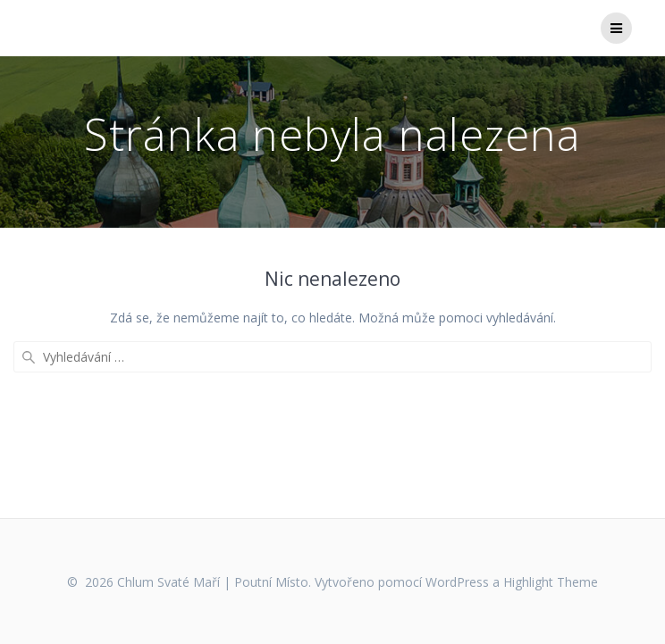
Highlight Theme (551, 582)
